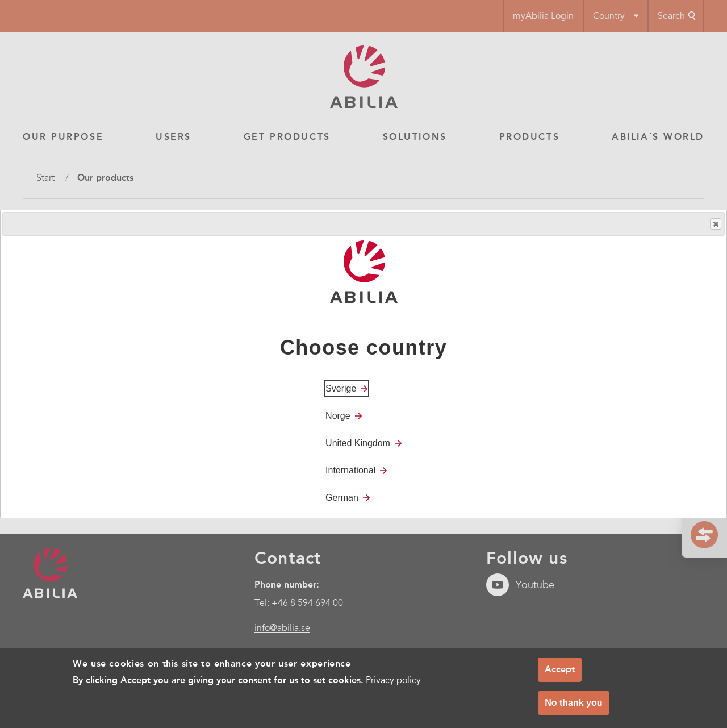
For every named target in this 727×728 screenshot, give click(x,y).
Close (715, 224)
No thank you (573, 703)
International (350, 470)
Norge (338, 416)
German (342, 498)
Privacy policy (393, 680)
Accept (560, 670)
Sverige (341, 388)
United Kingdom (358, 443)
